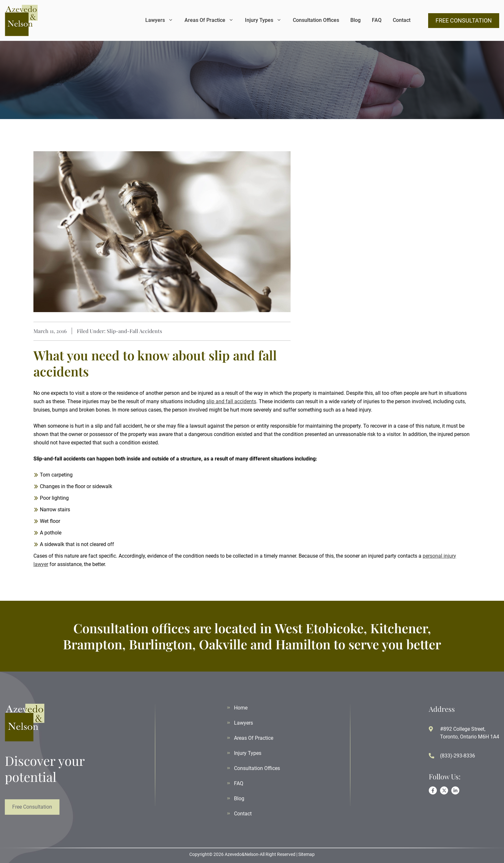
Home (241, 708)
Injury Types (263, 20)
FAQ (377, 20)
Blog (355, 20)
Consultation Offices (316, 20)
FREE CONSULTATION (464, 20)
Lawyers (159, 20)
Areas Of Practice (209, 20)
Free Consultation (32, 807)
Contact (402, 20)
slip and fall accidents (231, 401)
